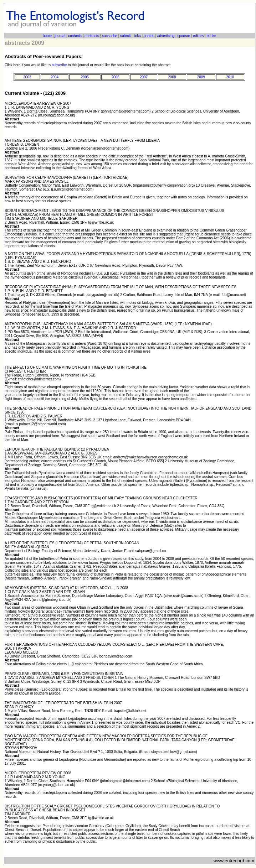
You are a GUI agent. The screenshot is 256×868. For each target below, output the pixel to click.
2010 (230, 77)
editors (198, 36)
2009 (201, 77)
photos (149, 36)
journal (60, 36)
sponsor (184, 36)
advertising (166, 36)
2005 (85, 77)
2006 (115, 77)
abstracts (92, 36)
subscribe (110, 36)
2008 (172, 77)
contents (75, 36)
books (211, 36)
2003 (27, 77)
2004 (55, 77)
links (137, 36)
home (47, 36)
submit (125, 36)
